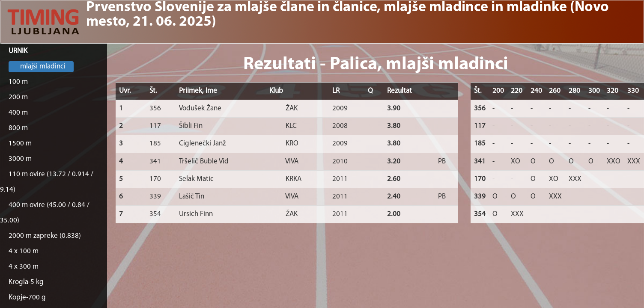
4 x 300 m (24, 267)
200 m (18, 97)
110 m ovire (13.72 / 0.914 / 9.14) (47, 182)
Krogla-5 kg (26, 282)
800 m (18, 128)
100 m (18, 82)
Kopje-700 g (27, 298)
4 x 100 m (24, 251)
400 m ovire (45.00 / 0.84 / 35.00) (45, 213)
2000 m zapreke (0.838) (45, 236)
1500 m (20, 144)
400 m (18, 113)
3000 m (20, 159)
